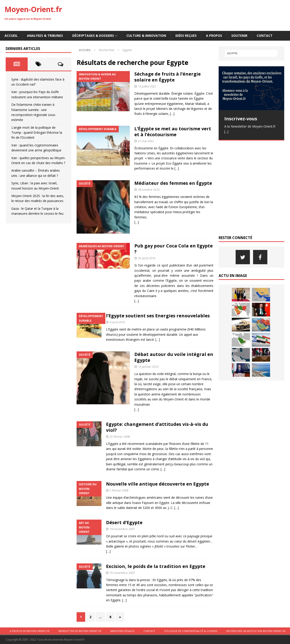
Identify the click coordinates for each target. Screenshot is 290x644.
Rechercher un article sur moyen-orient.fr (256, 631)
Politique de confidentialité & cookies (191, 631)
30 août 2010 (147, 258)
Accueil (11, 36)
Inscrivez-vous (241, 119)
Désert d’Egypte (124, 522)
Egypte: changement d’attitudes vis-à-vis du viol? (157, 427)
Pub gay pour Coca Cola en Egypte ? (174, 249)
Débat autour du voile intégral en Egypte (174, 357)
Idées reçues (186, 36)
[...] (226, 132)
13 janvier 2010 (148, 367)
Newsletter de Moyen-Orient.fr (80, 631)
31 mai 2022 (146, 141)
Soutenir (239, 36)
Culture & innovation (146, 36)
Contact (265, 36)
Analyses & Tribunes (45, 36)
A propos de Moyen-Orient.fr (30, 631)
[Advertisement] (203, 15)
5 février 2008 (119, 490)
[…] (172, 114)
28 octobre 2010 (149, 190)
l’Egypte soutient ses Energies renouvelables (158, 316)
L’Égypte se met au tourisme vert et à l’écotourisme (173, 132)
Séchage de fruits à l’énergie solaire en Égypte (168, 77)
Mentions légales (122, 631)
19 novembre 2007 (122, 529)
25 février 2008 (120, 437)
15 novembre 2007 (122, 573)
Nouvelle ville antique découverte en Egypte (158, 484)
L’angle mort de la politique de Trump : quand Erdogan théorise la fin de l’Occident (37, 133)
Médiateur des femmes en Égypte (173, 183)
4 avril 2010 (117, 322)
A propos (214, 36)
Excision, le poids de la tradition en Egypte (156, 566)
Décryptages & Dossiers (93, 36)
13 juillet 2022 (147, 86)
